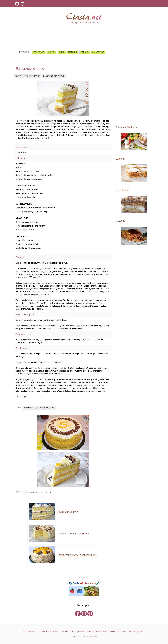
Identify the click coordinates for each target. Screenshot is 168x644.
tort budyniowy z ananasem (74, 534)
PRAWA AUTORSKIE (86, 632)
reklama (132, 632)
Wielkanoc (38, 52)
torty (18, 76)
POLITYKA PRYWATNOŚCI (47, 632)
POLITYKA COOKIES (68, 632)
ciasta (51, 52)
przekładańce (32, 76)
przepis (28, 408)
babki (62, 52)
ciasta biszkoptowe (54, 76)
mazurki (72, 52)
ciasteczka (98, 52)
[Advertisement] (134, 85)
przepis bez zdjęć (45, 408)
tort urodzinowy (68, 512)
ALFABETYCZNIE (28, 632)
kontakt (142, 632)
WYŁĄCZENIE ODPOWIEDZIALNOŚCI (111, 632)
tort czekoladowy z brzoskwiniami (78, 555)
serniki (84, 52)
